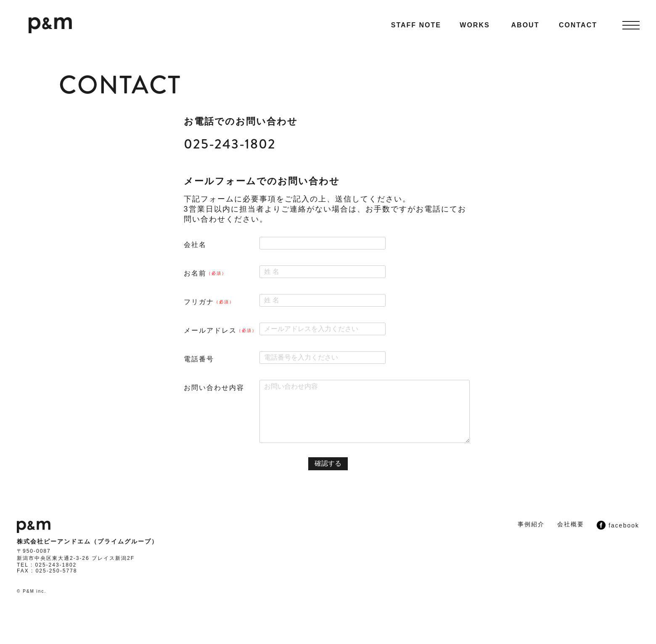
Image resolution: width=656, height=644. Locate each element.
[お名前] (323, 272)
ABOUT (525, 25)
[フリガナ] (323, 300)
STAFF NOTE (416, 25)
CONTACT (578, 25)
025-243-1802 (230, 144)
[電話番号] (323, 358)
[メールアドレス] (323, 329)
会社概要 (571, 524)
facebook (618, 525)
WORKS (475, 25)
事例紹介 (531, 524)
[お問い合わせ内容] (365, 411)
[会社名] (323, 243)
